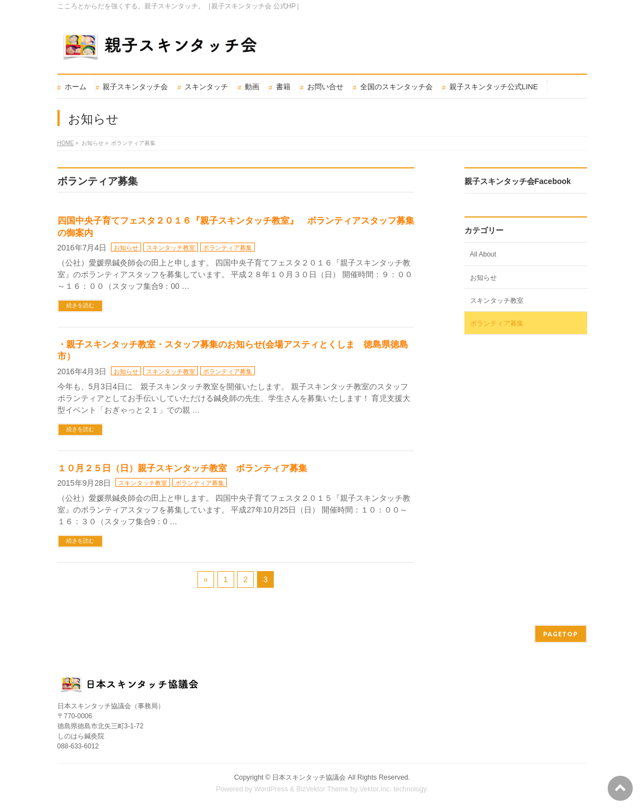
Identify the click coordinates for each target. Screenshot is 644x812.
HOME (66, 143)
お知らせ (126, 248)
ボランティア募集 (227, 248)
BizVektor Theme (322, 789)
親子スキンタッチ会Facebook (518, 181)
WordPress (271, 789)
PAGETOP (561, 634)
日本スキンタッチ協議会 (309, 777)
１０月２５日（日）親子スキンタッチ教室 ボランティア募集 (182, 468)
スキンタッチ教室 (171, 248)
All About (483, 254)
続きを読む (80, 305)
